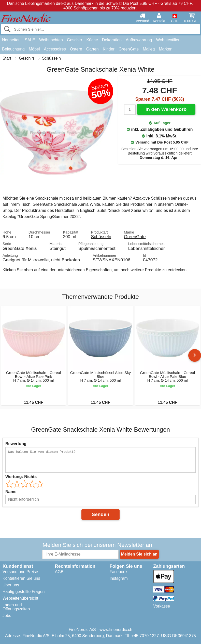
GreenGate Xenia (20, 248)
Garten (92, 49)
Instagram (119, 578)
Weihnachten (51, 40)
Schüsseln (101, 237)
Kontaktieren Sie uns (21, 578)
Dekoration (112, 40)
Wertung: (21, 477)
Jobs (7, 616)
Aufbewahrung (139, 40)
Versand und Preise (20, 572)
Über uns (11, 585)
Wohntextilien (168, 40)
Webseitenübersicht (20, 598)
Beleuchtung (13, 49)
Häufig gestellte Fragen (24, 592)
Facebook (119, 572)
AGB (59, 572)
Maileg (149, 49)
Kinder (109, 49)
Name (11, 492)
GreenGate (129, 49)
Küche (92, 40)
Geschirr (75, 40)
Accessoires (55, 49)
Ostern (76, 49)
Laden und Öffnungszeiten (16, 607)
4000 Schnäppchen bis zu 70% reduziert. (101, 8)
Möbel (34, 49)
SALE (30, 40)
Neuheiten (11, 40)
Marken (166, 49)
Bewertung (16, 444)
